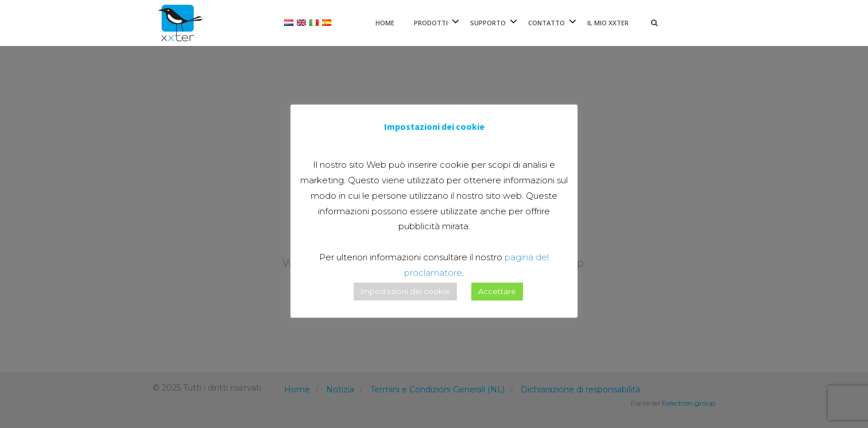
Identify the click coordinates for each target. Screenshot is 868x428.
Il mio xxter (608, 23)
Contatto (547, 23)
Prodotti (431, 23)
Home (385, 23)
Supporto (488, 23)
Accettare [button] (497, 291)
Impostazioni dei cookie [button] (405, 291)
